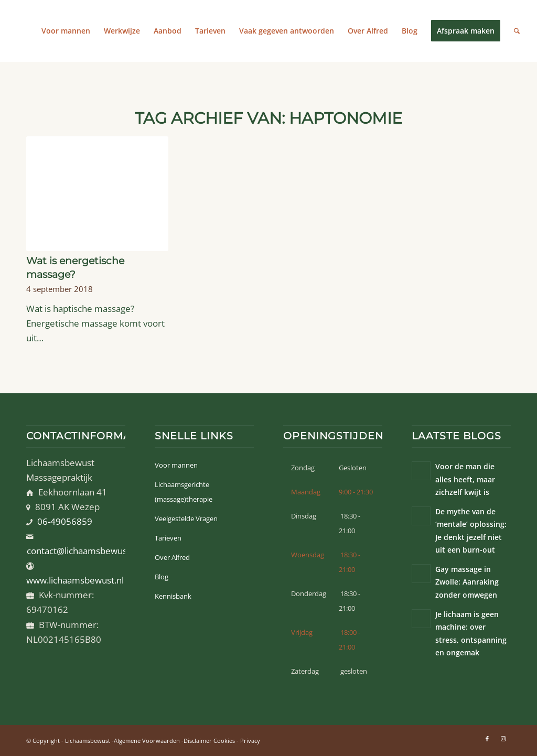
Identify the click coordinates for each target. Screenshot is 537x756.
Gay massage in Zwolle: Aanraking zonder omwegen (467, 582)
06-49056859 (65, 521)
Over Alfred (172, 557)
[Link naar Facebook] (487, 739)
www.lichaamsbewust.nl (75, 580)
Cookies (224, 741)
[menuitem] (66, 31)
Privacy (250, 741)
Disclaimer (198, 741)
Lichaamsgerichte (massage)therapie (184, 492)
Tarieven (168, 538)
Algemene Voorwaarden (147, 741)
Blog (162, 577)
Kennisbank (173, 596)
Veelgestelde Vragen (186, 519)
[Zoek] (517, 31)
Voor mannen (176, 465)
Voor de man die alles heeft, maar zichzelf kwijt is (465, 479)
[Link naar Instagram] (503, 739)
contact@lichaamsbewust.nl (83, 551)
